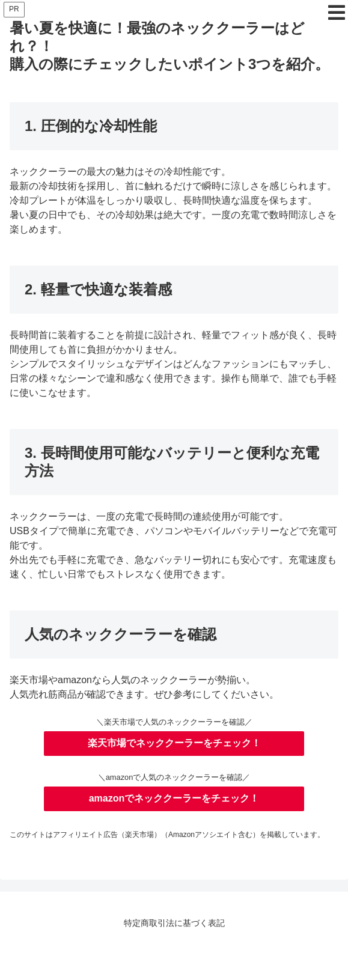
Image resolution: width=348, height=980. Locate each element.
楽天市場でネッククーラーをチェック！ (174, 743)
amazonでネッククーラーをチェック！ (174, 798)
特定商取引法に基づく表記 (174, 923)
